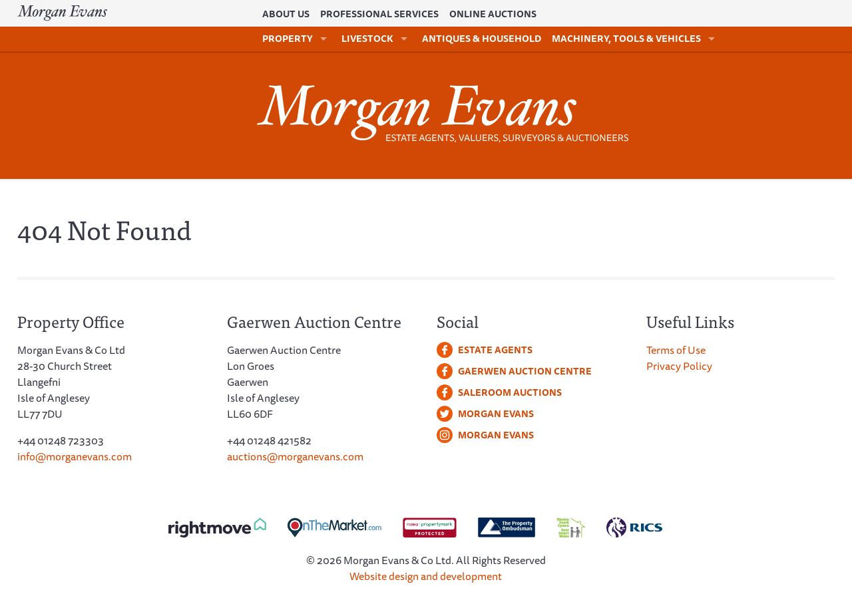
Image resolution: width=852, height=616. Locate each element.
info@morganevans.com (75, 456)
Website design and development (426, 576)
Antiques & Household (482, 39)
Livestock (367, 39)
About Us (286, 14)
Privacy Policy (679, 366)
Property (288, 39)
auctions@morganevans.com (295, 456)
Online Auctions (493, 14)
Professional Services (379, 14)
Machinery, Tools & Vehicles (626, 39)
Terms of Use (676, 350)
